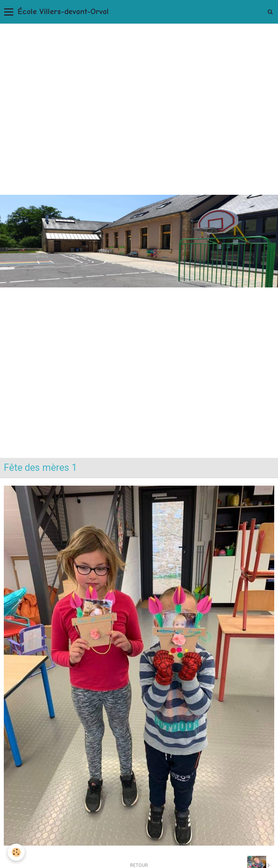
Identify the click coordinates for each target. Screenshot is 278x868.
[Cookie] (16, 852)
